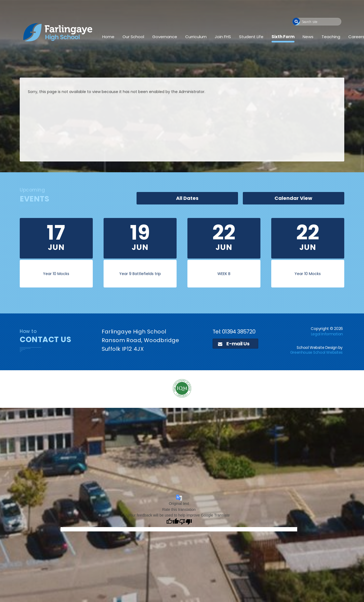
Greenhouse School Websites (316, 352)
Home (108, 37)
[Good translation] (173, 522)
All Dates (242, 199)
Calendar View (312, 199)
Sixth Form (283, 37)
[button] (296, 21)
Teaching (331, 37)
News (308, 37)
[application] (182, 451)
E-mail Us (234, 344)
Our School (133, 37)
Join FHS (223, 37)
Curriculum (196, 37)
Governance (165, 37)
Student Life (251, 37)
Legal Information (327, 334)
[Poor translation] (186, 522)
